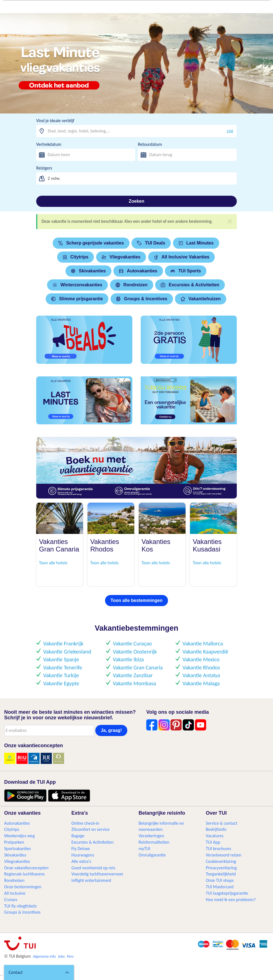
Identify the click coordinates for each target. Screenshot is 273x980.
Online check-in (85, 823)
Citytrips (76, 257)
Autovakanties (138, 271)
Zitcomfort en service (90, 829)
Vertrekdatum (49, 144)
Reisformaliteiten (154, 842)
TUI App (213, 842)
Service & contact (222, 823)
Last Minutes (196, 243)
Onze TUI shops (220, 880)
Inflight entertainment (91, 880)
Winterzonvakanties (77, 285)
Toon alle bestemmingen (136, 600)
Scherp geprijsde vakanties (91, 243)
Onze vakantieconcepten (26, 868)
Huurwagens (83, 855)
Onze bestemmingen (23, 887)
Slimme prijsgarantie (77, 299)
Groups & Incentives (142, 299)
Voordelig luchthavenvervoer (97, 874)
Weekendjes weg (19, 836)
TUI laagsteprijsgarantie (227, 893)
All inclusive (15, 893)
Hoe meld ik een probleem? (231, 900)
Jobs (61, 956)
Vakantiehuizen (201, 299)
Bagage (78, 836)
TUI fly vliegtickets (20, 906)
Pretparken (14, 842)
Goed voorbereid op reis (93, 868)
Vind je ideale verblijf (55, 121)
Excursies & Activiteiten (190, 285)
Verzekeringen (152, 836)
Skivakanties (88, 271)
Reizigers (44, 168)
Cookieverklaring (221, 861)
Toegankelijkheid (221, 874)
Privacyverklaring (221, 868)
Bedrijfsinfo (216, 829)
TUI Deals (151, 243)
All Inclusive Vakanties (182, 257)
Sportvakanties (18, 849)
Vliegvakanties (121, 257)
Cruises (11, 900)
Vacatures (215, 836)
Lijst (230, 131)
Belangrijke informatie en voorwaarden (161, 826)
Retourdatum (150, 144)
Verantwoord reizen (224, 855)
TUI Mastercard (220, 887)
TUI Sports (186, 271)
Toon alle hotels (53, 563)
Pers (70, 956)
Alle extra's (81, 861)
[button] (39, 972)
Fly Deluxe (81, 849)
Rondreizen (132, 285)
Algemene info (44, 956)
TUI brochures (219, 849)
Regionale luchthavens (24, 874)
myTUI (145, 849)
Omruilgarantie (152, 855)
